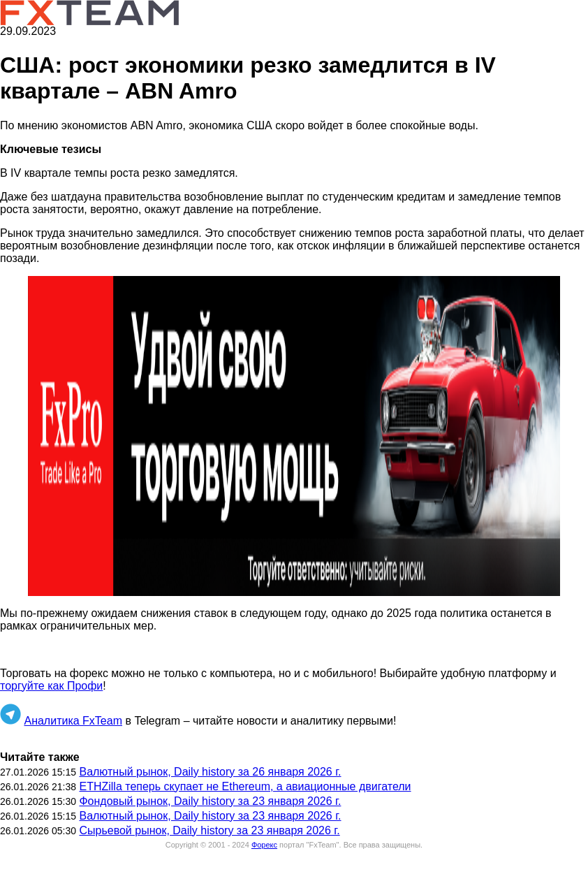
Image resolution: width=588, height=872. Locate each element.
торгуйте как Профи (51, 686)
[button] (294, 436)
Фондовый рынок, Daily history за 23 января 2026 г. (210, 801)
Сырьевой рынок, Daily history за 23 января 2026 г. (209, 830)
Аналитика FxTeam (73, 721)
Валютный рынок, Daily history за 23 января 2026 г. (210, 816)
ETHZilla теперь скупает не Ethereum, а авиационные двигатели (245, 786)
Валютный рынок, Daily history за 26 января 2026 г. (210, 772)
